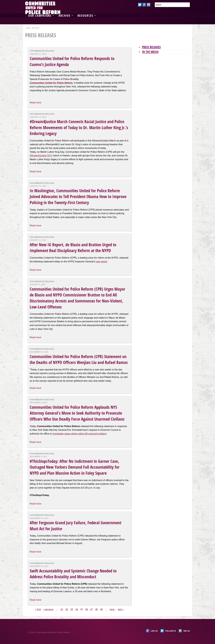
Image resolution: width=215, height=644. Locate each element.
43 (72, 609)
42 (67, 609)
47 (92, 609)
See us (187, 631)
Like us (154, 631)
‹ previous (48, 609)
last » (121, 609)
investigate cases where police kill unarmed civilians (79, 434)
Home (28, 28)
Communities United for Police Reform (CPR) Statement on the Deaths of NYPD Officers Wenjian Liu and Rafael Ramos (79, 359)
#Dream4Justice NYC (41, 156)
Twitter (140, 5)
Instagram (149, 5)
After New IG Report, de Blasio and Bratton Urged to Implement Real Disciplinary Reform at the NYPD (73, 248)
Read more (35, 103)
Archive (66, 16)
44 (77, 609)
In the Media (150, 52)
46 (87, 609)
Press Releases (151, 47)
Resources (87, 16)
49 (101, 609)
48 (96, 609)
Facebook (144, 5)
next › (113, 609)
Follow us (171, 631)
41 (62, 609)
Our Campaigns (41, 16)
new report (101, 262)
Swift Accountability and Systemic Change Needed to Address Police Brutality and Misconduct (73, 574)
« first (38, 609)
